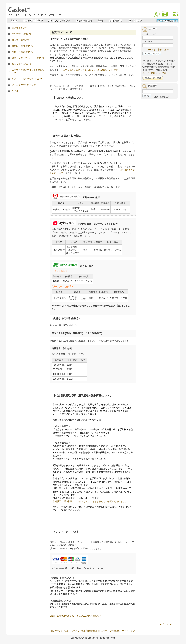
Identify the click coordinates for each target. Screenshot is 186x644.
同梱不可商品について (23, 52)
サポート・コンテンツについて (27, 79)
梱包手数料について (22, 34)
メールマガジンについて (24, 85)
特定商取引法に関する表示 (94, 631)
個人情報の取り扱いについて (65, 631)
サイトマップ (128, 631)
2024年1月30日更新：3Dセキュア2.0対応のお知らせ (76, 616)
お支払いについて (21, 40)
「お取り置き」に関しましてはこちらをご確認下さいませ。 (90, 70)
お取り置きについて (22, 64)
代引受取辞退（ (60, 501)
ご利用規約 (115, 631)
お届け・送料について (23, 46)
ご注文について (19, 28)
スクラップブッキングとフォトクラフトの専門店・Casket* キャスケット (34, 11)
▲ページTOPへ (167, 624)
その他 (15, 91)
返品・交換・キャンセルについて (28, 58)
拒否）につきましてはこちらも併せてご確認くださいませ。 (98, 501)
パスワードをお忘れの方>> (156, 50)
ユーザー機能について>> (155, 73)
